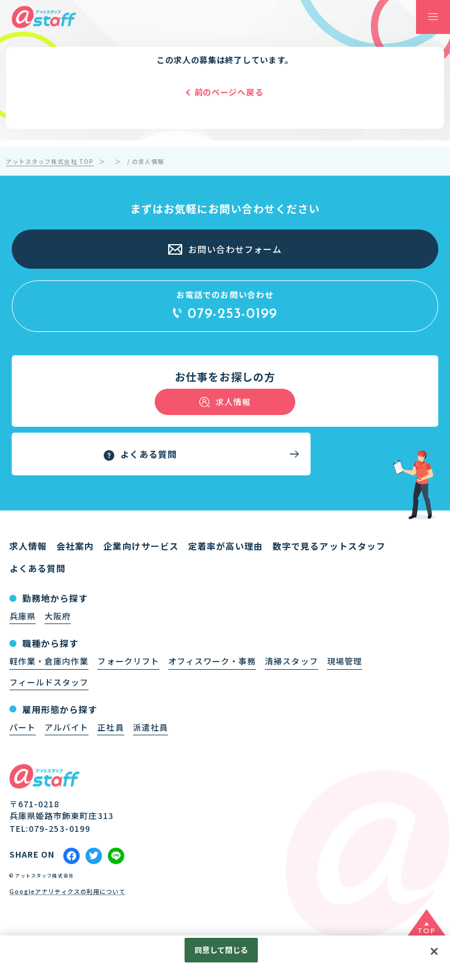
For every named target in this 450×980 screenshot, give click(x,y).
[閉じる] (434, 954)
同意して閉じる (221, 953)
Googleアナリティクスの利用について (67, 892)
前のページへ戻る (229, 92)
